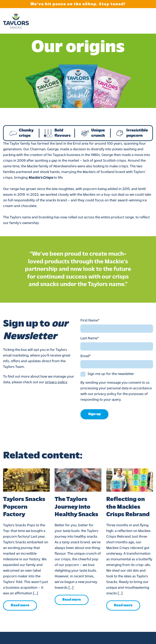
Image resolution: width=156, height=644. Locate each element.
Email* (86, 356)
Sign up (94, 414)
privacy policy (56, 382)
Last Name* (90, 338)
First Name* (90, 321)
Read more (20, 605)
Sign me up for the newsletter (111, 374)
